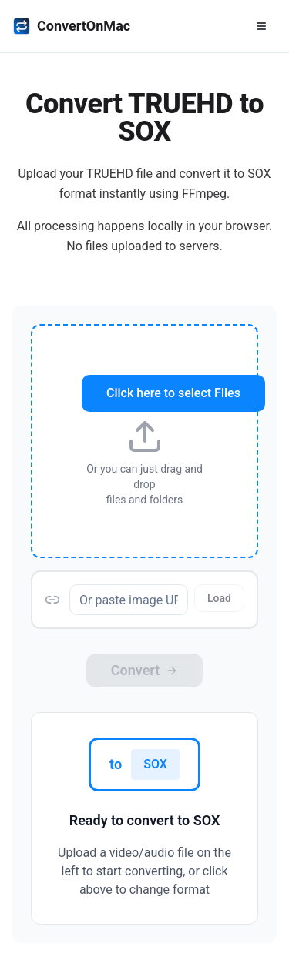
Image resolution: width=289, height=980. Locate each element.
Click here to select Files (173, 393)
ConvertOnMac (71, 26)
